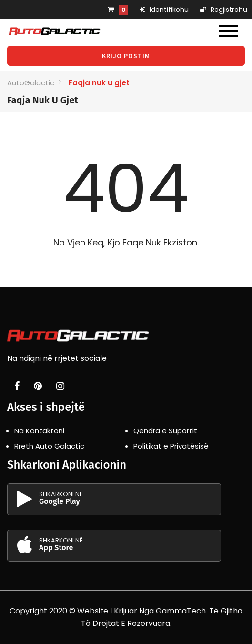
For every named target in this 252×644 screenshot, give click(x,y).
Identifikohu (164, 10)
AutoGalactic (31, 83)
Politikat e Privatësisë (171, 446)
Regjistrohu (224, 10)
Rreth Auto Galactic (49, 446)
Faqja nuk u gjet (99, 83)
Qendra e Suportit (165, 431)
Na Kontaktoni (39, 431)
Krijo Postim (126, 56)
